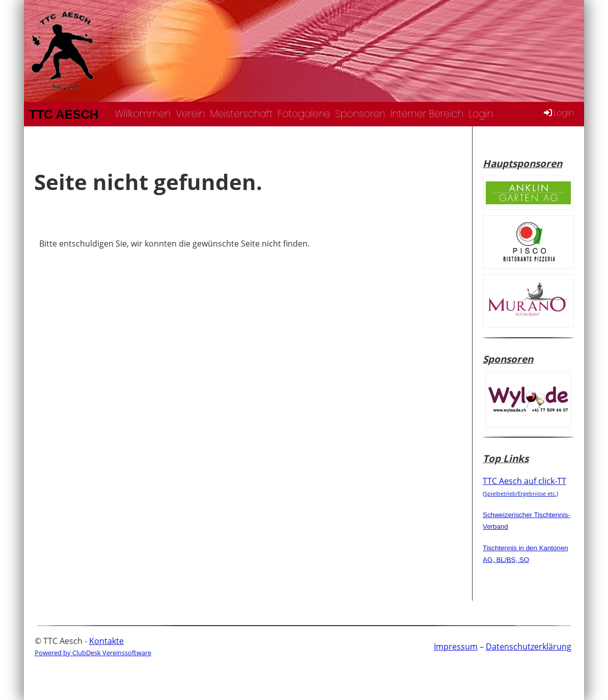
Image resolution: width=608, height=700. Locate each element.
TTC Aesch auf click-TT (524, 486)
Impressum (456, 647)
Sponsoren (360, 114)
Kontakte (106, 641)
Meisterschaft (242, 114)
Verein (190, 114)
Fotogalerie (304, 114)
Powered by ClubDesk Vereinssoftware (93, 653)
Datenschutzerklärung (529, 647)
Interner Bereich (427, 114)
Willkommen (143, 114)
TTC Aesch (64, 114)
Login (481, 114)
